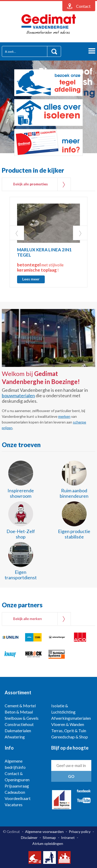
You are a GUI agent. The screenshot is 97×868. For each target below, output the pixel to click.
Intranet (68, 837)
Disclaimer (29, 837)
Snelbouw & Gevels (22, 718)
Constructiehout (19, 724)
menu (92, 51)
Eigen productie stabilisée (74, 534)
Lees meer (31, 279)
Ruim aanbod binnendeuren (74, 493)
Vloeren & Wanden (68, 724)
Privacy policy (80, 832)
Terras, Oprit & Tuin (69, 731)
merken (64, 416)
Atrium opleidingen (48, 843)
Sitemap (49, 837)
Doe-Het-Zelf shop (21, 534)
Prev (17, 233)
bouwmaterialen (18, 395)
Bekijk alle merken (28, 619)
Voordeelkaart (18, 798)
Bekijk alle (31, 184)
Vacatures (14, 805)
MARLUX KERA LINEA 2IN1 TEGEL (44, 252)
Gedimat (49, 24)
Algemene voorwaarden (44, 832)
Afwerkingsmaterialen (71, 718)
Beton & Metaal (19, 712)
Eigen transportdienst (21, 575)
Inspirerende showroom (21, 493)
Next (80, 233)
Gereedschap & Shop (70, 737)
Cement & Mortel (20, 706)
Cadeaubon (15, 792)
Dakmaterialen (18, 731)
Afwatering (15, 737)
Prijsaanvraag (17, 786)
